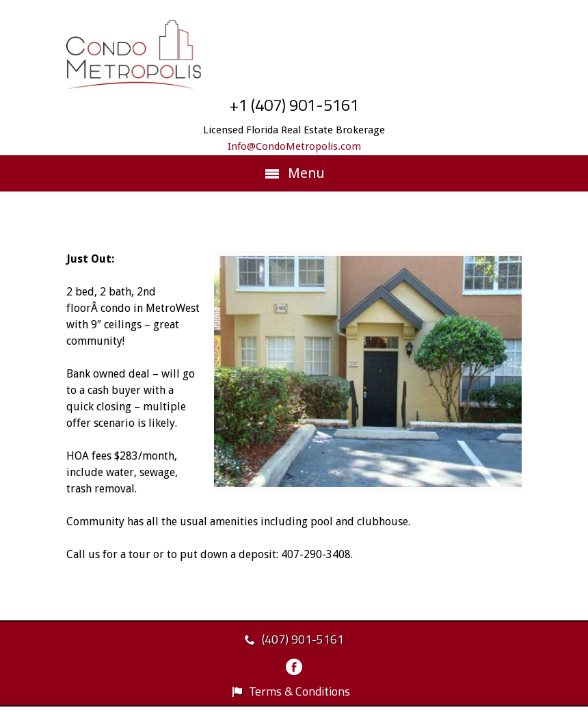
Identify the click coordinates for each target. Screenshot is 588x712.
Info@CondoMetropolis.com (294, 146)
